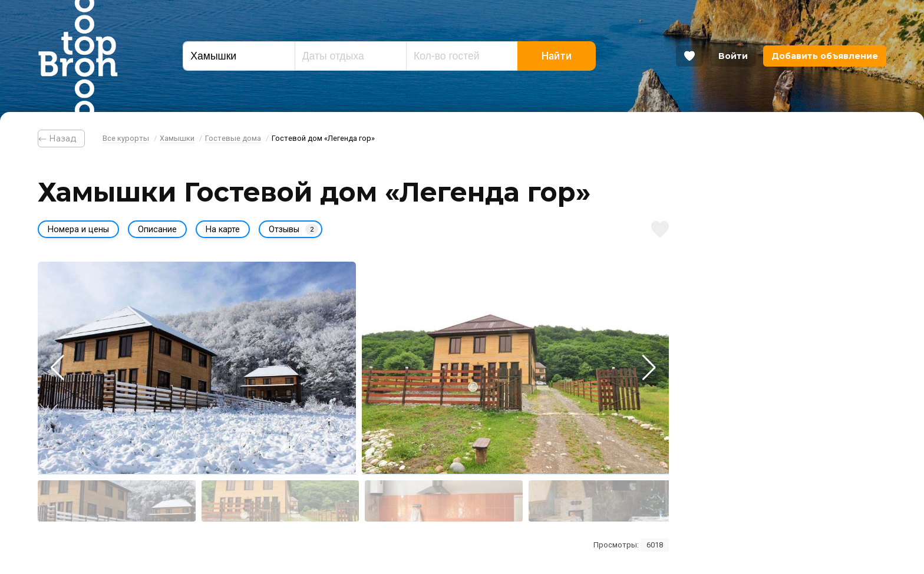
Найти (557, 56)
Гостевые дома (233, 138)
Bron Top (78, 56)
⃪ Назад (61, 138)
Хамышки (177, 138)
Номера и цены (78, 230)
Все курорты (126, 138)
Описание (157, 230)
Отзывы (293, 229)
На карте (223, 230)
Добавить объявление (825, 56)
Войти (733, 56)
